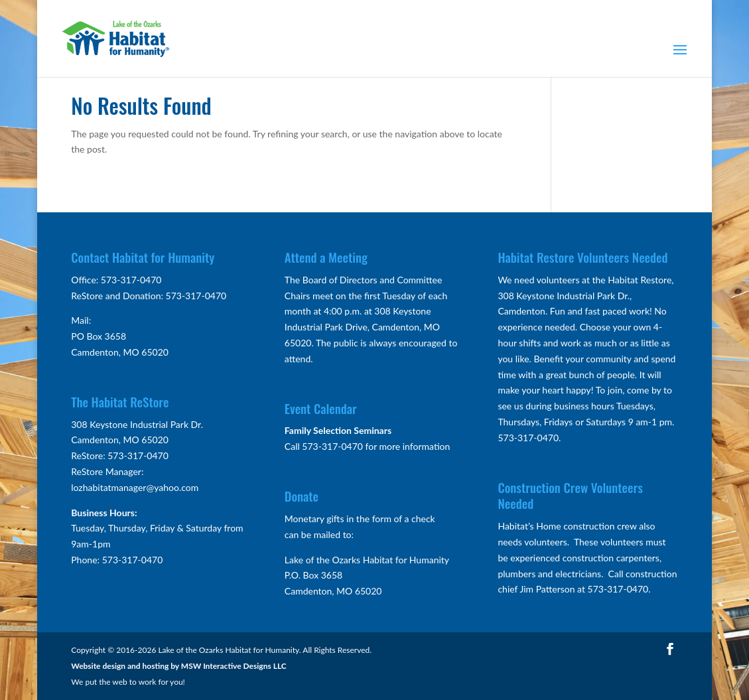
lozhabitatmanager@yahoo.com (135, 487)
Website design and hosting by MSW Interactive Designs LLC (179, 666)
